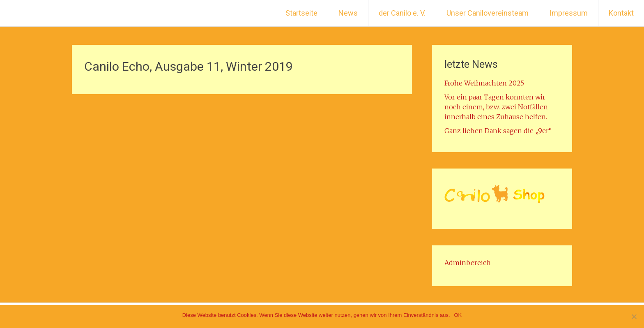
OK (458, 315)
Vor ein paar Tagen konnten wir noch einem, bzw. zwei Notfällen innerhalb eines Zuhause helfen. (496, 107)
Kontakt (621, 13)
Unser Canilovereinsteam (488, 13)
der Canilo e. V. (402, 13)
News (348, 13)
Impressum (569, 13)
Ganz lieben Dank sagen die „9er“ (498, 131)
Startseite (301, 13)
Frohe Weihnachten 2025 (484, 83)
